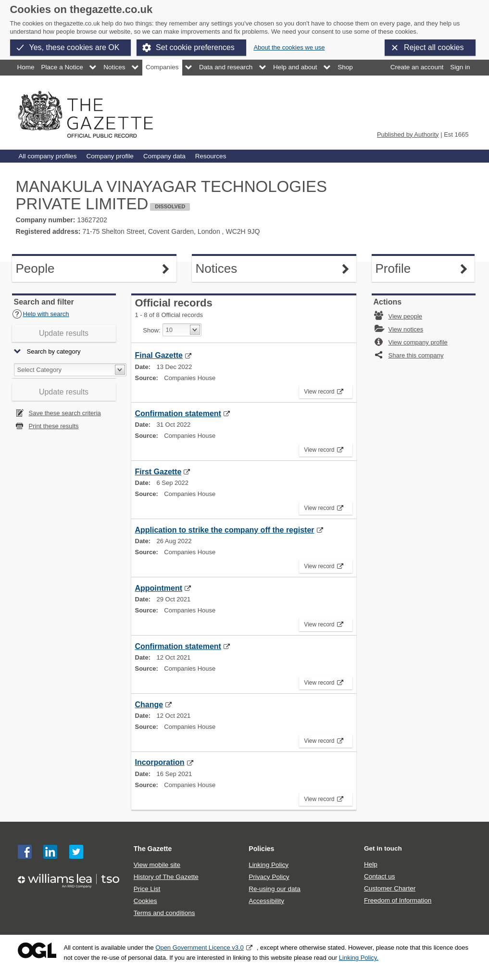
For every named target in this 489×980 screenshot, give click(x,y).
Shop (345, 67)
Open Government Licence (37, 950)
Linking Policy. (359, 958)
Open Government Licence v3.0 (200, 948)
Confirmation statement (178, 414)
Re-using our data (274, 889)
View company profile (418, 342)
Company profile (110, 156)
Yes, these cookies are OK (75, 47)
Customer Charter (390, 888)
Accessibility (266, 901)
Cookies (145, 901)
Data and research (226, 67)
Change (149, 705)
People (66, 269)
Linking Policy (269, 865)
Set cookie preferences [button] (195, 47)
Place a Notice (62, 67)
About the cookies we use (289, 47)
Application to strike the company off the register (225, 530)
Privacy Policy (269, 877)
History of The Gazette (166, 877)
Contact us (380, 876)
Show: (151, 330)
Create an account (417, 67)
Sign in (460, 67)
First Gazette (158, 472)
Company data (164, 156)
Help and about (295, 67)
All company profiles (48, 156)
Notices (114, 67)
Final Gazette (159, 355)
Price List (147, 889)
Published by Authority (408, 134)
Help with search (41, 314)
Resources (211, 156)
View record (321, 390)
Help (371, 864)
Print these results (54, 426)
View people (406, 316)
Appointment (159, 588)
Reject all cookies (434, 47)
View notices (406, 329)
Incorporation (160, 762)
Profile (423, 269)
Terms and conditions (164, 913)
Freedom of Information (398, 900)
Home (26, 67)
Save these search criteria (65, 413)
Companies (162, 67)
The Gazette (153, 849)
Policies (261, 849)
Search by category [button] (54, 352)
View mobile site (157, 865)
